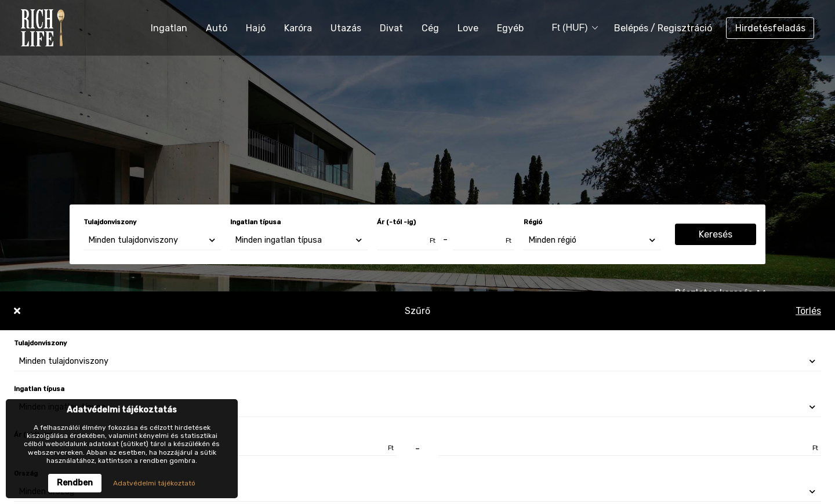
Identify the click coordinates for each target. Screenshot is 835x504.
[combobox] (571, 28)
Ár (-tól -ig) (396, 222)
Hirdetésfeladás (770, 28)
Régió (533, 222)
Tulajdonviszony (110, 222)
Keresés (716, 234)
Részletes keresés (720, 293)
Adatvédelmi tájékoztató (154, 483)
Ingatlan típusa (255, 222)
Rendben (75, 483)
